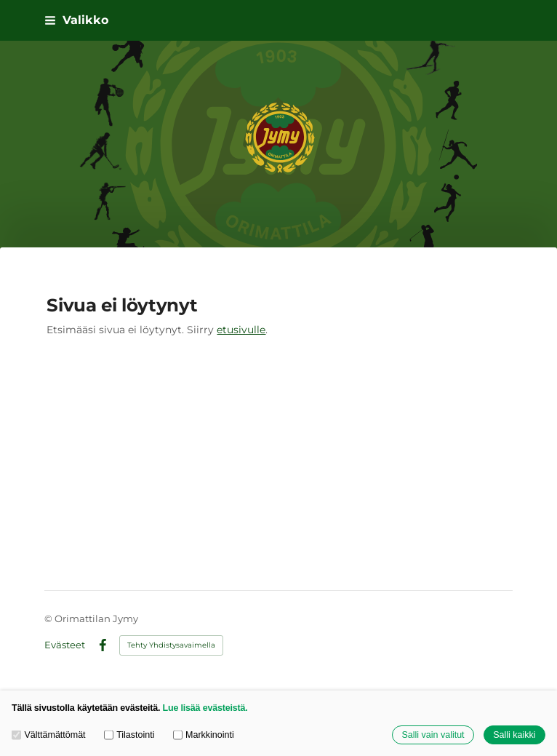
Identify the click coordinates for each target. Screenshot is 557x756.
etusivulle (241, 330)
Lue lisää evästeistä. (205, 708)
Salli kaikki (514, 735)
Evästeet (65, 645)
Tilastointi (129, 735)
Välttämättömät (49, 735)
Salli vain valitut (433, 735)
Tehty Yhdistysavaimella (171, 645)
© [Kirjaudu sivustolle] (49, 618)
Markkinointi (204, 735)
